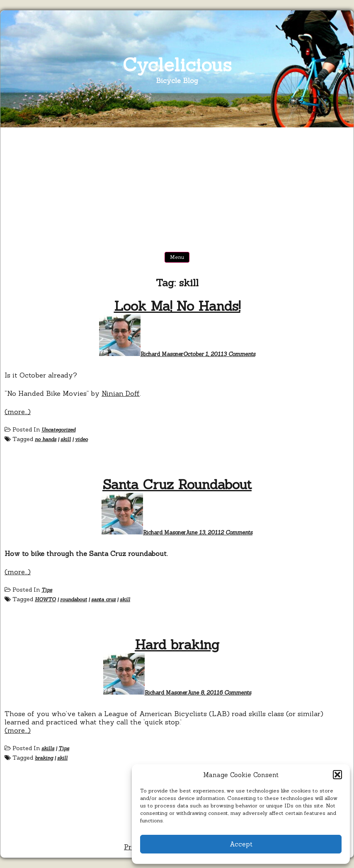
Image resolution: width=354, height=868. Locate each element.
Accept (241, 844)
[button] (337, 775)
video (81, 439)
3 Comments (239, 354)
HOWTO (45, 599)
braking (44, 758)
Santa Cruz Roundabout (177, 484)
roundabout (74, 599)
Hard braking (177, 645)
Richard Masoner (162, 354)
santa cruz (103, 599)
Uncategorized (58, 430)
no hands (46, 439)
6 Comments (235, 693)
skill (66, 439)
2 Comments (236, 533)
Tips (47, 590)
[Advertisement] (177, 190)
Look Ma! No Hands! (177, 306)
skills (48, 748)
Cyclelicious (177, 65)
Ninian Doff (121, 393)
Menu (177, 257)
